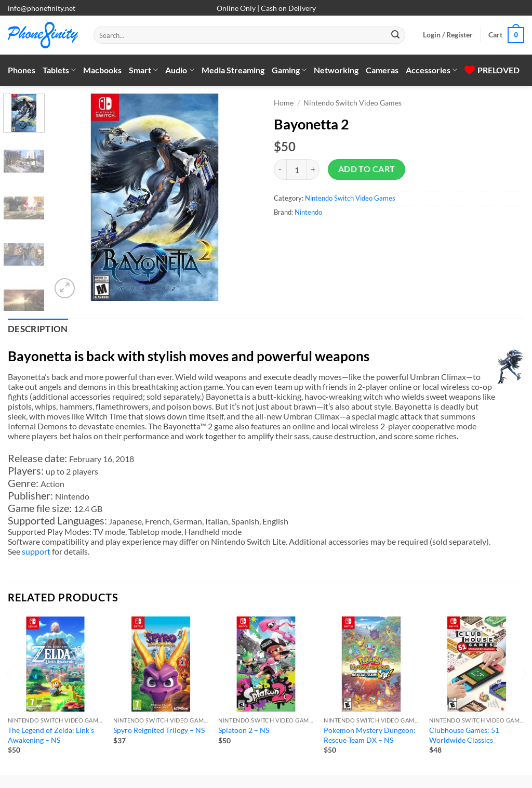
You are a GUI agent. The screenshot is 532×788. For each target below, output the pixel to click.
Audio (179, 70)
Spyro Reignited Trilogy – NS (159, 730)
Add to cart (367, 169)
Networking (336, 70)
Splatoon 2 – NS (244, 730)
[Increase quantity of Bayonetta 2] (313, 169)
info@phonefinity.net (42, 8)
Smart (143, 70)
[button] (448, 35)
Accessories (431, 70)
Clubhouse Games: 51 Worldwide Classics (464, 735)
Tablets (59, 70)
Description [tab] (38, 329)
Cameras (382, 70)
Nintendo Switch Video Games (353, 103)
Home (284, 103)
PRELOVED (492, 70)
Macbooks (102, 70)
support (36, 551)
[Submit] (395, 35)
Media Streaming (233, 70)
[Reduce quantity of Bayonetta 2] (280, 169)
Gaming (289, 70)
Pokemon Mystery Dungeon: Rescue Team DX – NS (370, 735)
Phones (22, 70)
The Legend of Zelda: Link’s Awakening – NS (51, 735)
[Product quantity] (297, 169)
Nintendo (308, 212)
